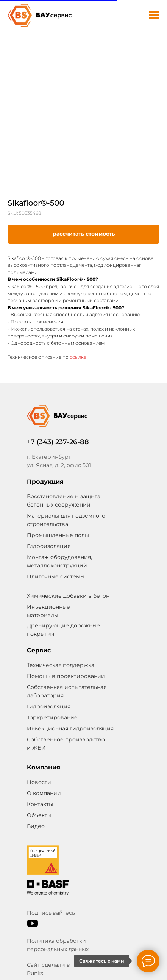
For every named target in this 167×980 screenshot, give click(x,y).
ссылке (77, 357)
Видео (36, 826)
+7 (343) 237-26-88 (58, 442)
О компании (44, 793)
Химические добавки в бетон (68, 596)
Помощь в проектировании (66, 676)
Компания (44, 767)
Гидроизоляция (49, 706)
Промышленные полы (58, 535)
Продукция (45, 482)
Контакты (40, 804)
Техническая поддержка (61, 665)
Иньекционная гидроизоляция (70, 728)
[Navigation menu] (154, 15)
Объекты (39, 815)
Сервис (39, 650)
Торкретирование (52, 717)
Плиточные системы (56, 576)
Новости (39, 782)
